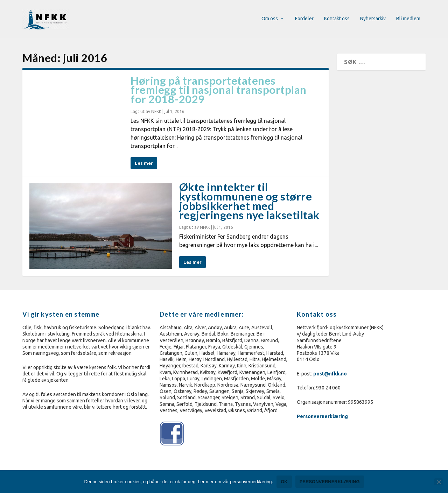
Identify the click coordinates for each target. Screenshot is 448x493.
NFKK (156, 111)
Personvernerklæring (323, 416)
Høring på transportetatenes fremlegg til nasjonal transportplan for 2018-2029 (219, 90)
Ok (284, 482)
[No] (439, 482)
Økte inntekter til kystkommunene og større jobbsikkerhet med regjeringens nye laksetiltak (249, 201)
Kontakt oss (337, 19)
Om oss (270, 19)
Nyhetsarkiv (373, 19)
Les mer (144, 163)
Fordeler (304, 19)
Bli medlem (408, 19)
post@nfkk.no (330, 374)
